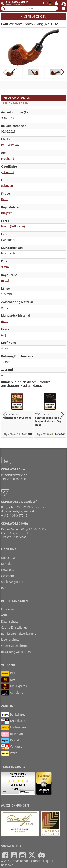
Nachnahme (14, 728)
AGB (4, 615)
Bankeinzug (13, 715)
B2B (4, 588)
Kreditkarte (13, 721)
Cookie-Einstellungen (15, 627)
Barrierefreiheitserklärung (19, 634)
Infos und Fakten (17, 98)
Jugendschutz (10, 640)
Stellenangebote (12, 582)
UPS (8, 680)
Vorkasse (12, 747)
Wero (9, 753)
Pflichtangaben (16, 103)
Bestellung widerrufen (16, 652)
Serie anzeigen (34, 17)
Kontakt (6, 564)
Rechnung (12, 734)
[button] (62, 72)
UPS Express (14, 686)
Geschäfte (8, 576)
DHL (8, 674)
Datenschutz (10, 622)
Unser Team (9, 558)
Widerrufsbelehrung (15, 646)
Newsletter (8, 570)
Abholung (12, 693)
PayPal (10, 740)
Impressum (9, 609)
